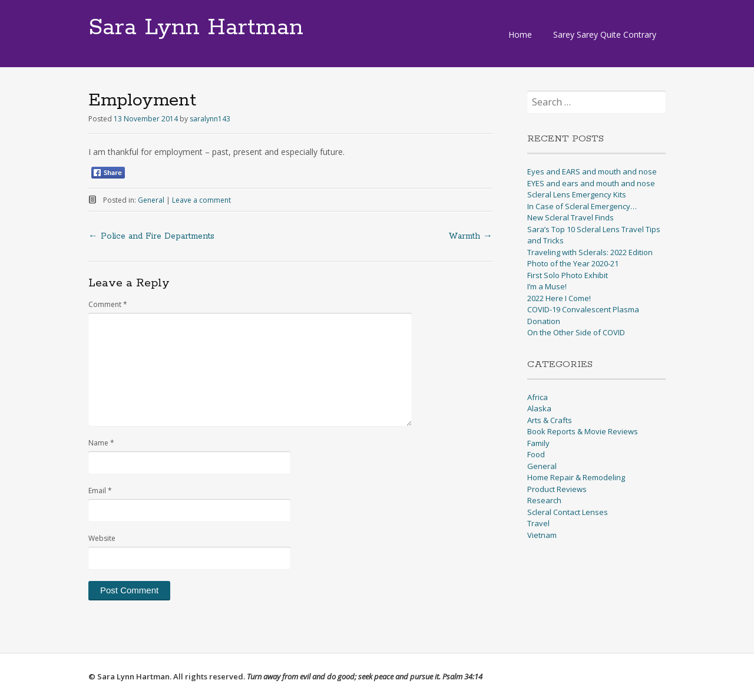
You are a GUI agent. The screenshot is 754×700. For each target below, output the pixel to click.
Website (102, 538)
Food (536, 454)
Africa (538, 397)
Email (100, 491)
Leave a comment (201, 200)
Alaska (539, 408)
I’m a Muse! (547, 286)
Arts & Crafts (550, 420)
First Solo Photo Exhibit (568, 275)
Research (544, 500)
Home (520, 34)
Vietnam (542, 535)
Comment (108, 304)
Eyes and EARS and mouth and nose (592, 171)
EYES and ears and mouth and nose (591, 183)
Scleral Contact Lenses (568, 512)
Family (538, 443)
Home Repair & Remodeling (576, 477)
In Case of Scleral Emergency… (582, 206)
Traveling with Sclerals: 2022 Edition (590, 252)
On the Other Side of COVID (576, 332)
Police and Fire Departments (151, 236)
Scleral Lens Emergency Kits (577, 194)
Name (101, 443)
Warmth (470, 236)
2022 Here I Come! (559, 298)
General (151, 200)
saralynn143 (210, 119)
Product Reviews (557, 489)
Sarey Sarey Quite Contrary (605, 34)
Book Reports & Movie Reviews (583, 431)
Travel (538, 523)
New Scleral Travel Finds (571, 217)
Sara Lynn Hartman (196, 28)
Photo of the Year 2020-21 (573, 263)
